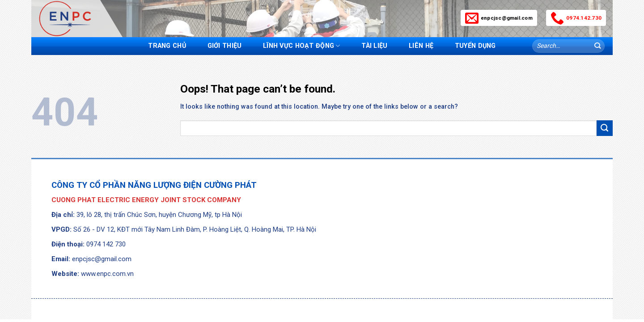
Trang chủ (167, 46)
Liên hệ (421, 46)
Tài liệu (374, 46)
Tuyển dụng (475, 46)
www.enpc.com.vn (107, 274)
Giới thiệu (225, 46)
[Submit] (597, 46)
